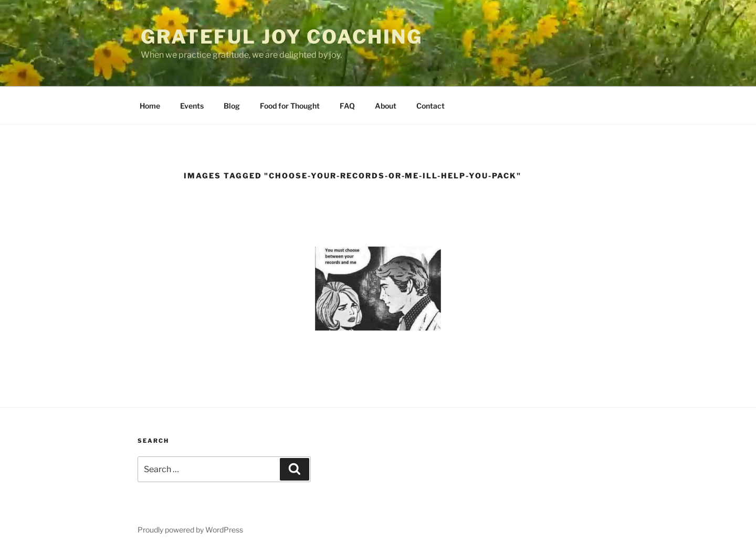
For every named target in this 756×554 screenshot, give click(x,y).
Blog (232, 106)
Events (192, 106)
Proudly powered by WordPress (190, 530)
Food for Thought (290, 106)
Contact (430, 106)
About (386, 106)
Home (150, 106)
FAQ (347, 106)
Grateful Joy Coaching (281, 37)
